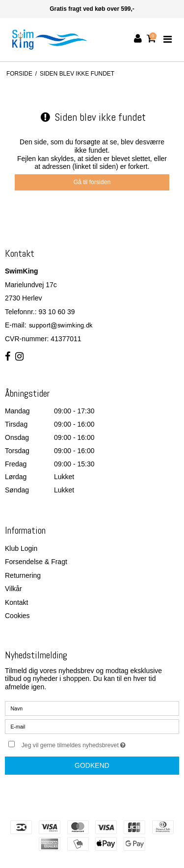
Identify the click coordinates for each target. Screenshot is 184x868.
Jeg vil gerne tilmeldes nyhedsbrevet (87, 743)
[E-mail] (92, 726)
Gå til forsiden (92, 182)
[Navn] (92, 708)
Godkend (92, 765)
